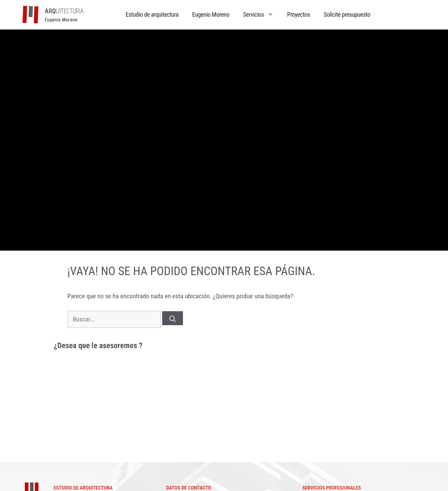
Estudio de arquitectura (152, 14)
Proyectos (299, 14)
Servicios (261, 14)
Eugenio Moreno (211, 14)
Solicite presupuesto (347, 14)
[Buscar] (173, 318)
